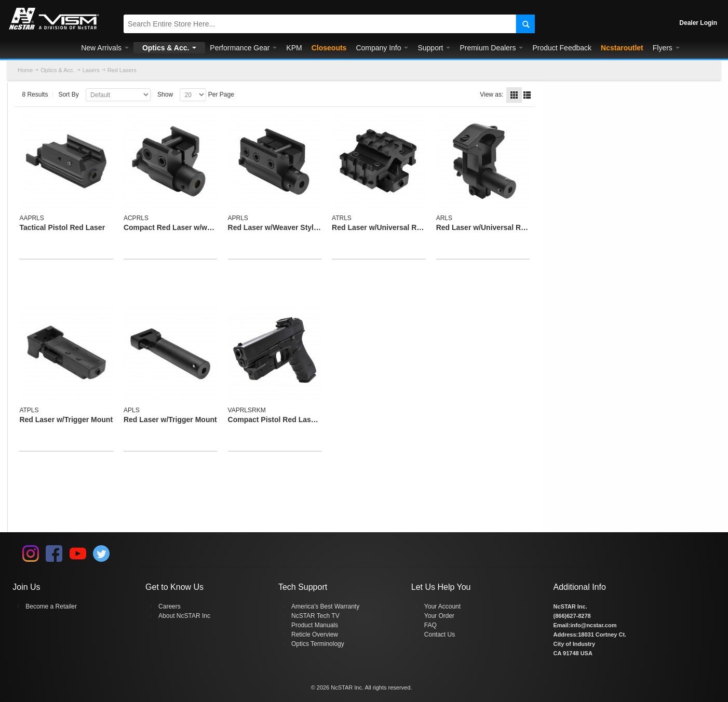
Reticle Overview (315, 634)
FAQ (430, 625)
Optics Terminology (318, 644)
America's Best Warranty (325, 606)
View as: (491, 95)
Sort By (68, 95)
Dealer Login (698, 23)
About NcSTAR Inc (184, 616)
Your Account (442, 606)
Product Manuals (315, 625)
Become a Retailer (51, 606)
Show (165, 95)
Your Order (439, 616)
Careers (170, 606)
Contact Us (440, 634)
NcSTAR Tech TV (315, 616)
